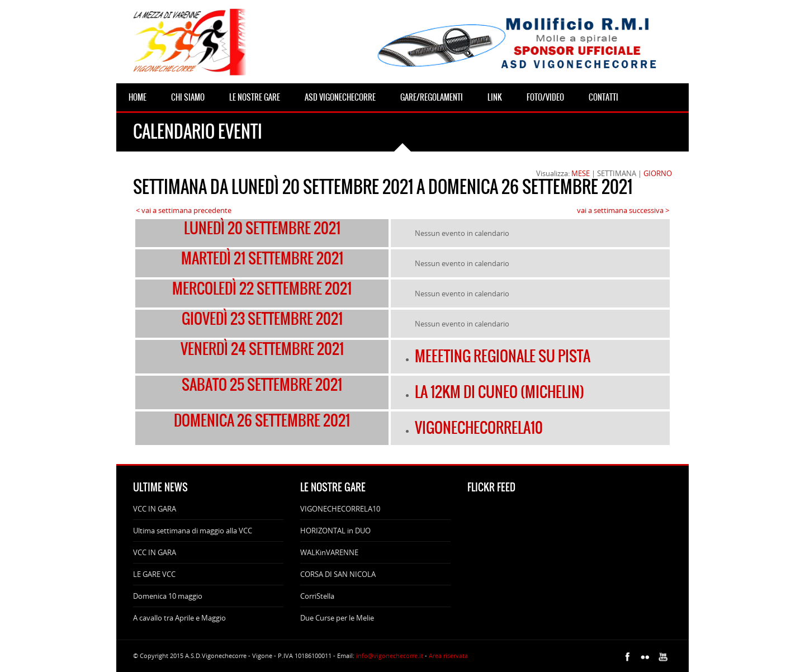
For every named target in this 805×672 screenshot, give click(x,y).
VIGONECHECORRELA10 (479, 428)
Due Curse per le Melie (337, 618)
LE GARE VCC (154, 574)
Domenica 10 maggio (168, 596)
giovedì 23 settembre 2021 (262, 319)
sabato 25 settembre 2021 (262, 385)
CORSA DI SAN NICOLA (338, 574)
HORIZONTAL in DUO (335, 531)
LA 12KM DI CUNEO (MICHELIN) (499, 392)
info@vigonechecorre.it (390, 656)
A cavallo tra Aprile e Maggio (179, 618)
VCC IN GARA (155, 509)
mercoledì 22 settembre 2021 (262, 288)
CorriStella (317, 596)
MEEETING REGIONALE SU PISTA (503, 356)
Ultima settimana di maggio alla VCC (193, 531)
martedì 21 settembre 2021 (262, 258)
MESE (581, 173)
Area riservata (448, 656)
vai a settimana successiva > (623, 210)
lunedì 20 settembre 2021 (262, 228)
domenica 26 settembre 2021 (262, 420)
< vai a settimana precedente (184, 210)
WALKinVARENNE (329, 552)
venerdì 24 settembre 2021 (262, 349)
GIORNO (658, 173)
